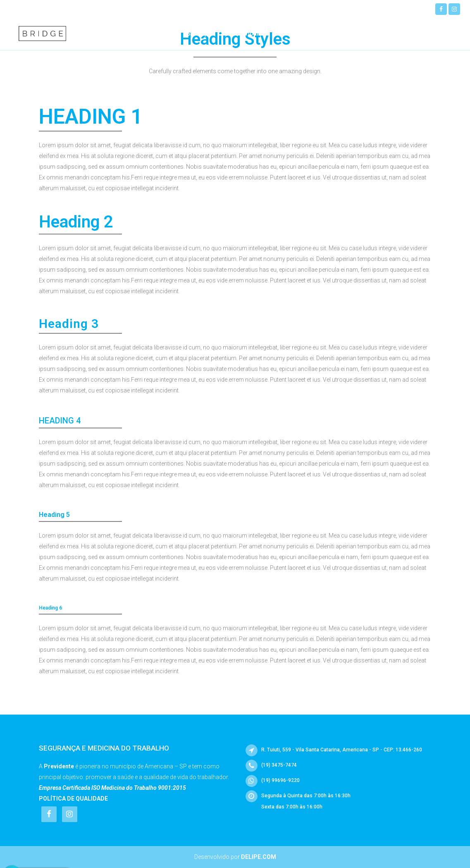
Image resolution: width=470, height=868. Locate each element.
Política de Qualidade (73, 799)
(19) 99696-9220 (81, 8)
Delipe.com (259, 857)
